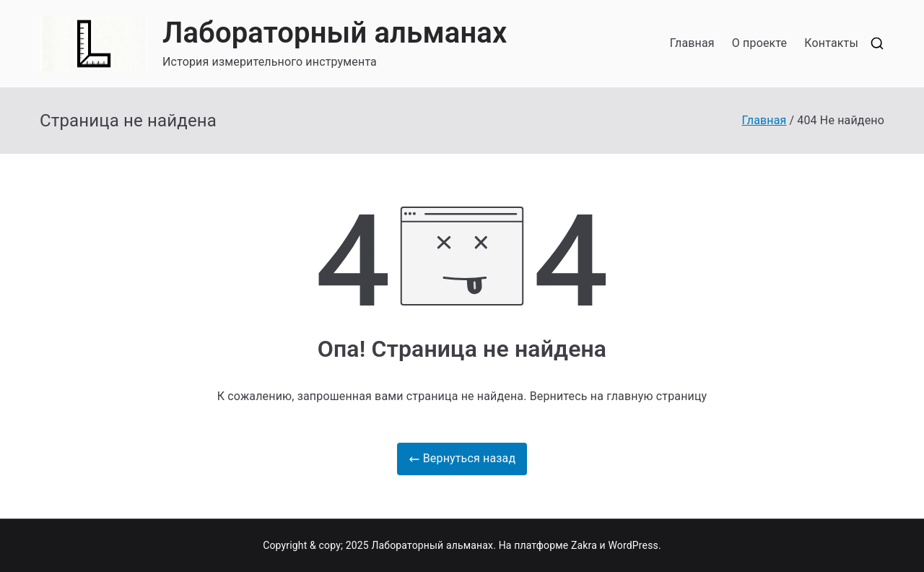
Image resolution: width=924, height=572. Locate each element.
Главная (692, 43)
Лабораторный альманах (335, 33)
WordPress (633, 545)
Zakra (584, 545)
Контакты (831, 43)
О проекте (759, 43)
